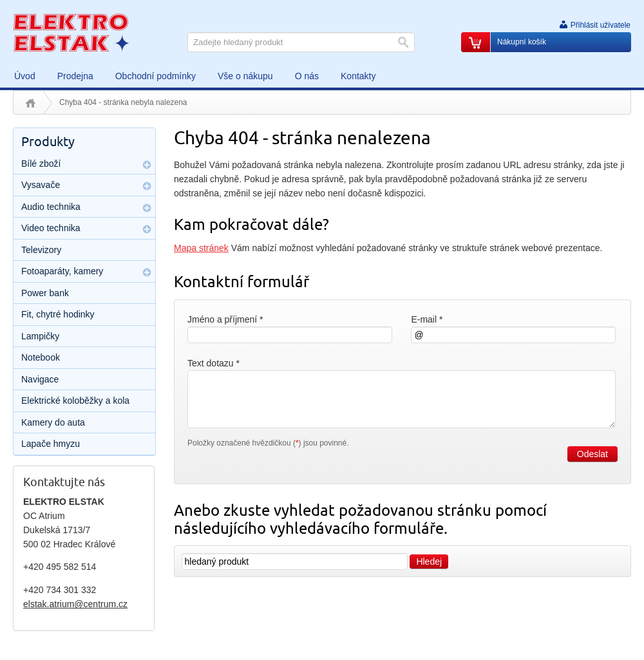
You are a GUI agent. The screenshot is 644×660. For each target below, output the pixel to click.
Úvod (31, 103)
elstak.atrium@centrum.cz (75, 604)
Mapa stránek (201, 248)
